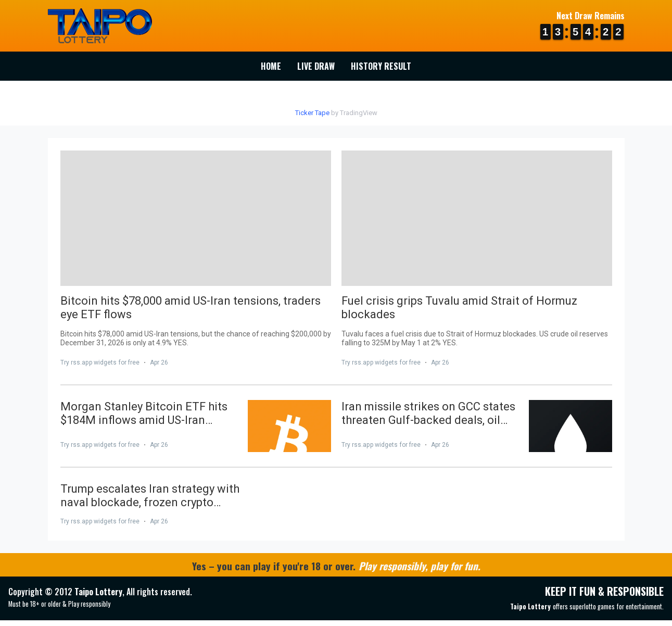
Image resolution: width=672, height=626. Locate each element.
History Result (381, 66)
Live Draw (316, 66)
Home (271, 66)
